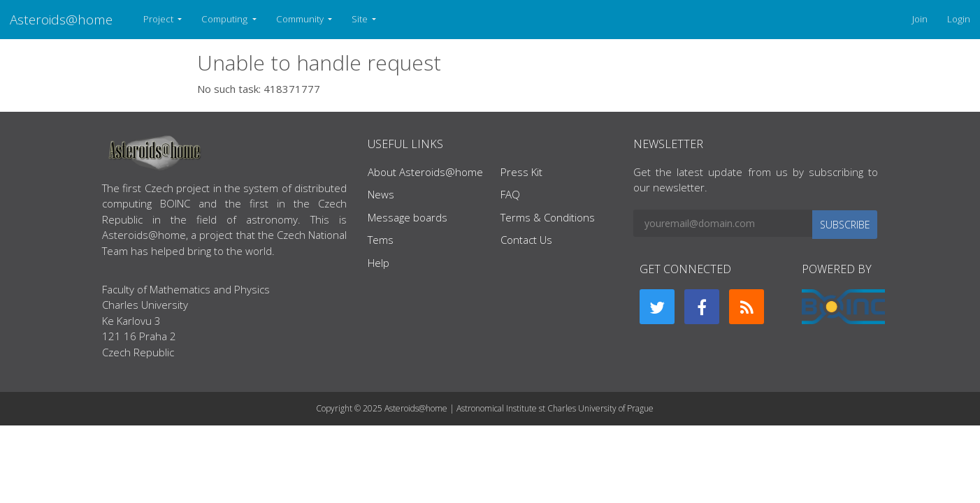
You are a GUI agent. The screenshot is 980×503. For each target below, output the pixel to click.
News (381, 194)
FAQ (510, 194)
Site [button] (361, 19)
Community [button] (301, 19)
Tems (381, 240)
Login (959, 19)
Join (920, 19)
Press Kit (521, 172)
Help (379, 263)
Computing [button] (225, 19)
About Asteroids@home (425, 172)
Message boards (408, 217)
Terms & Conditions (548, 217)
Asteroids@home (61, 19)
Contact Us (526, 240)
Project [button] (159, 19)
